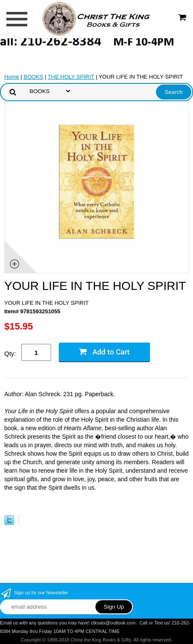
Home (12, 77)
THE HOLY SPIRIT (71, 77)
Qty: (10, 353)
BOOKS (33, 77)
